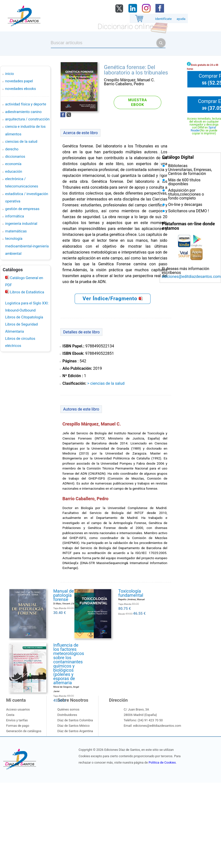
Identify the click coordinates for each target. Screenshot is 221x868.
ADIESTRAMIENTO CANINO (23, 112)
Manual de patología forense (64, 595)
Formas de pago (18, 726)
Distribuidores (67, 715)
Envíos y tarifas (17, 720)
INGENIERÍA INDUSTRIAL (21, 224)
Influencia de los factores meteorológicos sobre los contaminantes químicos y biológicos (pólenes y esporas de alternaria (69, 664)
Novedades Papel (19, 81)
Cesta (10, 715)
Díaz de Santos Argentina (75, 731)
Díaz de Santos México (73, 726)
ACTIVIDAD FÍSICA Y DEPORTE (26, 104)
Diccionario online (125, 26)
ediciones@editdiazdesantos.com (191, 277)
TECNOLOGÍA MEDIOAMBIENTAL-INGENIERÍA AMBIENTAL (27, 246)
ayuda (181, 19)
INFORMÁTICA (15, 216)
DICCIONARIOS (15, 157)
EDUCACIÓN (14, 171)
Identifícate (163, 19)
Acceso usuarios (18, 709)
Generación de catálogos (24, 731)
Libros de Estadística (27, 292)
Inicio (10, 74)
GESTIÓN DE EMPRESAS (22, 209)
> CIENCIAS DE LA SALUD (106, 383)
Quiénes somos (68, 709)
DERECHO (12, 149)
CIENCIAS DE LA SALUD (21, 142)
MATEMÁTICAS (16, 231)
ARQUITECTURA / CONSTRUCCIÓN (27, 119)
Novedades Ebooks (21, 89)
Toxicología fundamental (131, 593)
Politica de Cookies (162, 762)
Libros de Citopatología (24, 317)
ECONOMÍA (13, 164)
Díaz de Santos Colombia (75, 720)
